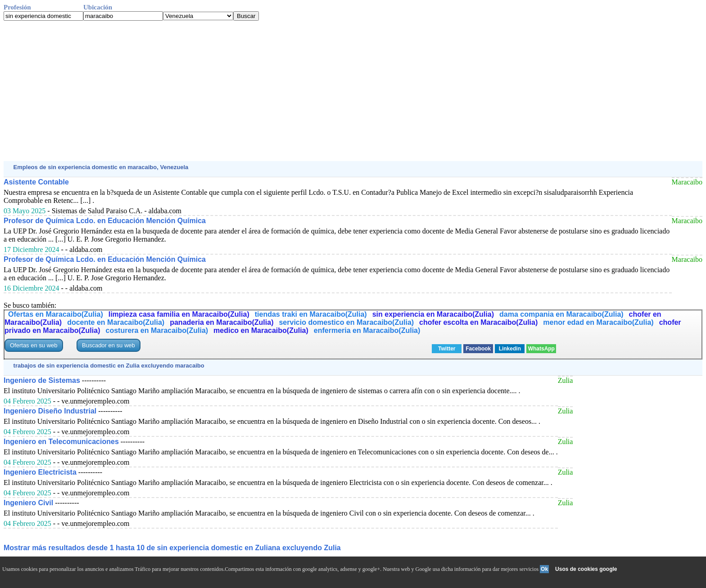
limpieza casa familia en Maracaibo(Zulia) (179, 314)
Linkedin (510, 349)
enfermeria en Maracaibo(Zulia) (367, 330)
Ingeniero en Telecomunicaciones (61, 442)
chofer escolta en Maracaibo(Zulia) (478, 322)
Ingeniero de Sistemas (42, 380)
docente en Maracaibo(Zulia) (116, 322)
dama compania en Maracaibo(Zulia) (561, 314)
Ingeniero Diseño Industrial (50, 411)
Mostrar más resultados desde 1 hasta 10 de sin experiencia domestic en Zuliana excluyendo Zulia (172, 548)
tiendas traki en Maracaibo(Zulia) (311, 314)
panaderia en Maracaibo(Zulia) (222, 322)
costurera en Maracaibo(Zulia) (157, 330)
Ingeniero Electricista (40, 472)
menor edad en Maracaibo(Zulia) (598, 322)
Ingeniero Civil (28, 503)
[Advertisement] (274, 91)
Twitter (447, 349)
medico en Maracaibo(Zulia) (261, 330)
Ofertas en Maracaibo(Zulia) (56, 314)
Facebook (478, 349)
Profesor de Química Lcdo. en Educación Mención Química (105, 221)
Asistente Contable (36, 182)
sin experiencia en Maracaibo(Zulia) (433, 314)
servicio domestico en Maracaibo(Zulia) (346, 322)
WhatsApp (541, 349)
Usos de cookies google (586, 569)
